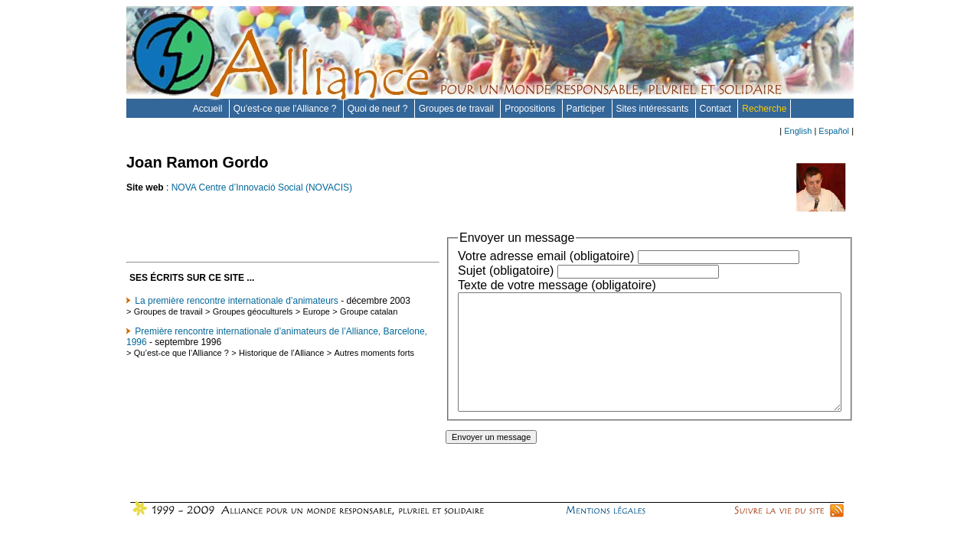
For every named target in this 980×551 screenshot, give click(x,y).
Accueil (209, 109)
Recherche (764, 109)
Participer (587, 109)
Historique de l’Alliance (281, 373)
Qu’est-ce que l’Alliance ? (181, 373)
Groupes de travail (457, 109)
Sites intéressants (654, 109)
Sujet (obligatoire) (460, 271)
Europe (316, 322)
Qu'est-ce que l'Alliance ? (286, 109)
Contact (717, 109)
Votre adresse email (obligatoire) (500, 256)
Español (834, 131)
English (798, 131)
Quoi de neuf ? (379, 109)
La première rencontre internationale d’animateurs (236, 301)
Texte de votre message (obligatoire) (511, 285)
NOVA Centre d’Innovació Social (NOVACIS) (262, 187)
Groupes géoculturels (253, 322)
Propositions (531, 109)
